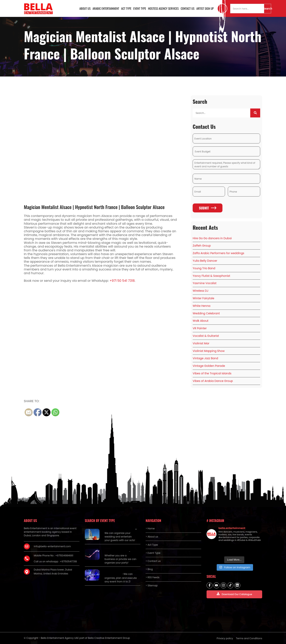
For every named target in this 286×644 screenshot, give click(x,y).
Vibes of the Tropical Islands (212, 373)
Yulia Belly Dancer (205, 261)
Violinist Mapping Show (209, 351)
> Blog (149, 569)
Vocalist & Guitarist (206, 336)
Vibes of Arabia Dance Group (213, 381)
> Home (150, 528)
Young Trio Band (204, 268)
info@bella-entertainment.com (52, 546)
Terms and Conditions (249, 638)
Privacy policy (225, 638)
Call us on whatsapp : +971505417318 (55, 561)
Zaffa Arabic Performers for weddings (218, 253)
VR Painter (200, 328)
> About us (152, 537)
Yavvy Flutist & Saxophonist (211, 276)
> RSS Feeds (153, 577)
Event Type (140, 8)
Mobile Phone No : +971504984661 (54, 555)
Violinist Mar (201, 343)
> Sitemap (152, 585)
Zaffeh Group (202, 246)
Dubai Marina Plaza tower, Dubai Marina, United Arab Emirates (53, 572)
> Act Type (152, 545)
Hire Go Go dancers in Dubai (212, 238)
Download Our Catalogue (234, 594)
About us (85, 8)
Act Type (126, 8)
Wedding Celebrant (206, 313)
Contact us (188, 8)
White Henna (201, 306)
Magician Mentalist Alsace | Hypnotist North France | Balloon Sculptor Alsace (94, 207)
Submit (207, 208)
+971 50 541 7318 (122, 281)
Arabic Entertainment (106, 8)
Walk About (200, 321)
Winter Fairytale (203, 298)
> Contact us (153, 561)
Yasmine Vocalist (205, 283)
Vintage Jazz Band (205, 358)
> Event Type (153, 553)
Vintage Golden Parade (209, 366)
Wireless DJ (200, 291)
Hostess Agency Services (163, 8)
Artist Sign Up (205, 8)
